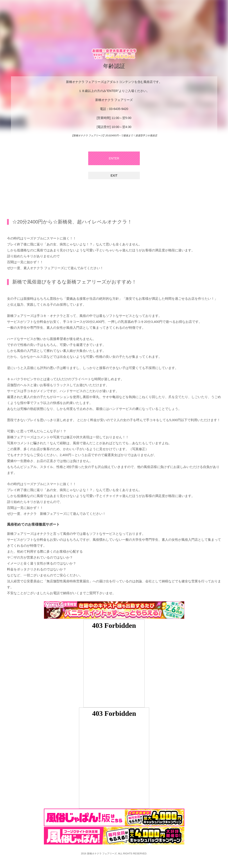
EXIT (114, 175)
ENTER (114, 158)
